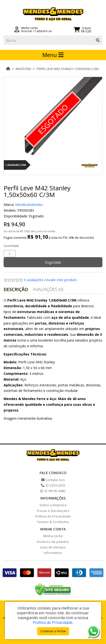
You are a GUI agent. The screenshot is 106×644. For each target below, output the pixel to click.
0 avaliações (34, 280)
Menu (53, 55)
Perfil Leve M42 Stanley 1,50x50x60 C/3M (68, 69)
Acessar (27, 31)
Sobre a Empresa (53, 505)
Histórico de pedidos (53, 542)
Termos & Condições (53, 522)
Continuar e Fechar (53, 631)
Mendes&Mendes (29, 205)
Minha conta (53, 536)
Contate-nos (53, 480)
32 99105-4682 (53, 491)
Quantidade (11, 246)
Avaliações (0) (48, 289)
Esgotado (53, 262)
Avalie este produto (62, 280)
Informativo (53, 553)
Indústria (23, 69)
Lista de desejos (53, 547)
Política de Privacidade (53, 516)
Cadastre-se (43, 31)
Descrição (16, 289)
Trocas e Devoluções (53, 511)
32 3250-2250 (53, 485)
